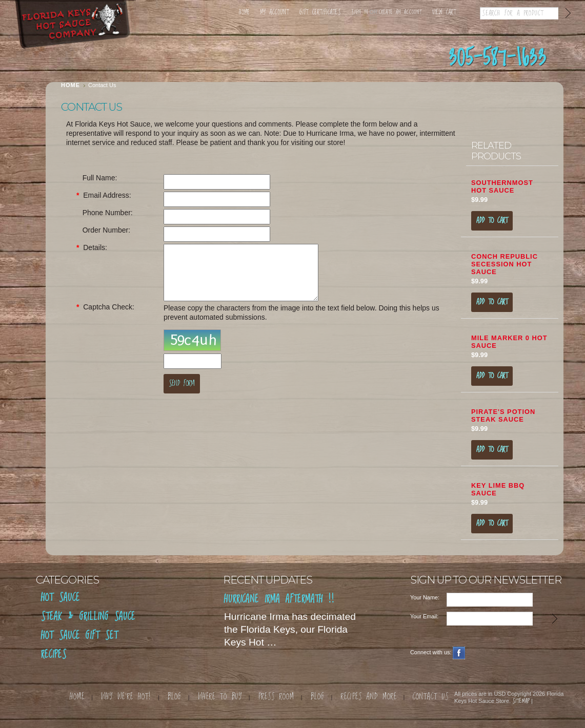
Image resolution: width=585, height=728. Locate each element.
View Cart (444, 13)
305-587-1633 (498, 58)
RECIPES (54, 655)
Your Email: (424, 616)
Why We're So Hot (293, 57)
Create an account (400, 12)
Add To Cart (492, 221)
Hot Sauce (60, 598)
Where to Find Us (196, 57)
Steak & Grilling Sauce (88, 617)
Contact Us (391, 57)
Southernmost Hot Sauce (502, 186)
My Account (275, 13)
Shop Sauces (98, 57)
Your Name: (425, 597)
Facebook (459, 653)
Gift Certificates (320, 13)
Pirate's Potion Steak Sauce (503, 415)
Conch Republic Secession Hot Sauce (505, 264)
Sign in (360, 12)
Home (245, 13)
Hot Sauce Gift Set (79, 636)
